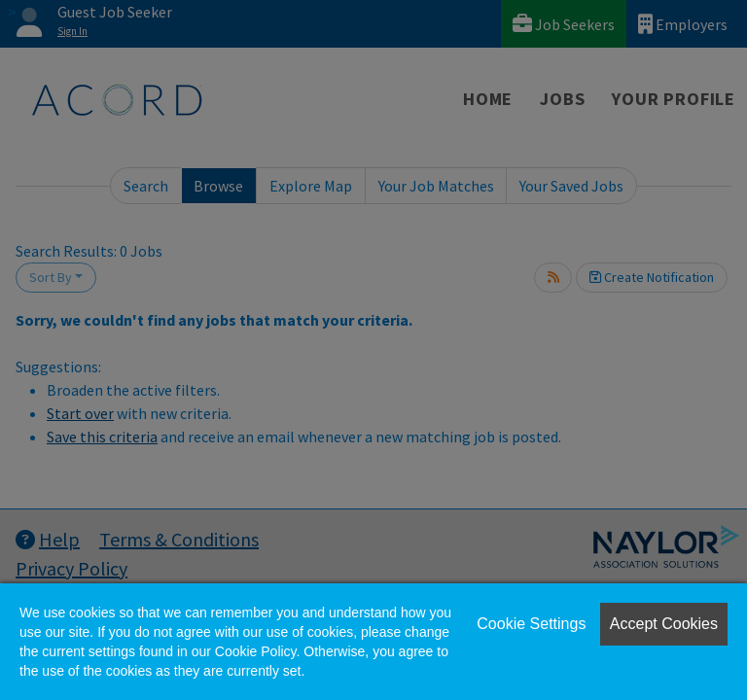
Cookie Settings (531, 624)
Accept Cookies (664, 624)
